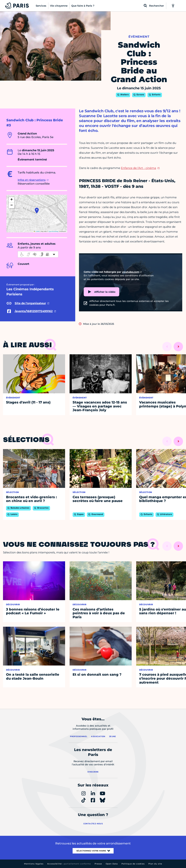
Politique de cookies (133, 864)
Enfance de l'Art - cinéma (139, 168)
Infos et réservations (32, 180)
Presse (98, 864)
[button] (37, 211)
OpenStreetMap (54, 231)
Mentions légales (34, 864)
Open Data (112, 864)
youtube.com (131, 272)
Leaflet (37, 231)
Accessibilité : (69, 864)
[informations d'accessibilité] (38, 254)
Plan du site (155, 864)
